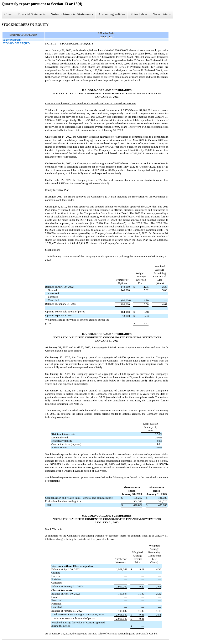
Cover (8, 14)
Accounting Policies (112, 14)
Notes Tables (139, 14)
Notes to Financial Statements (72, 14)
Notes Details (162, 14)
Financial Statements (32, 14)
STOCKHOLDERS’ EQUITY (17, 43)
